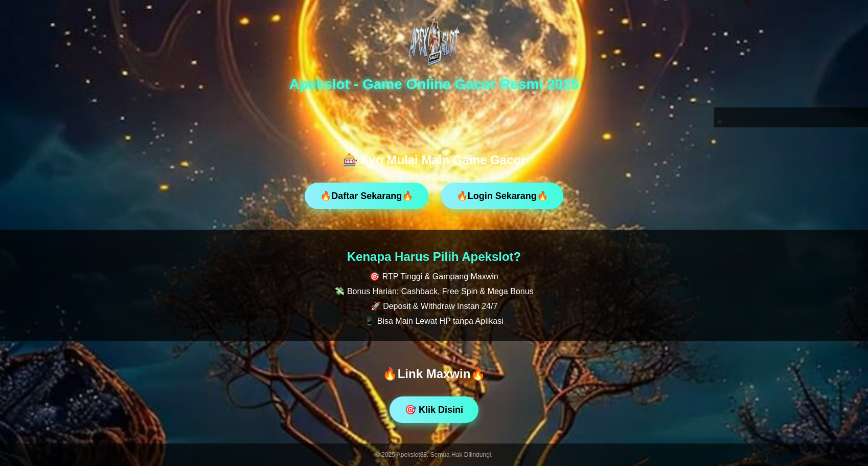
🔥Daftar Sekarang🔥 (367, 196)
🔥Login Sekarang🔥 (502, 196)
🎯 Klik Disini (434, 410)
